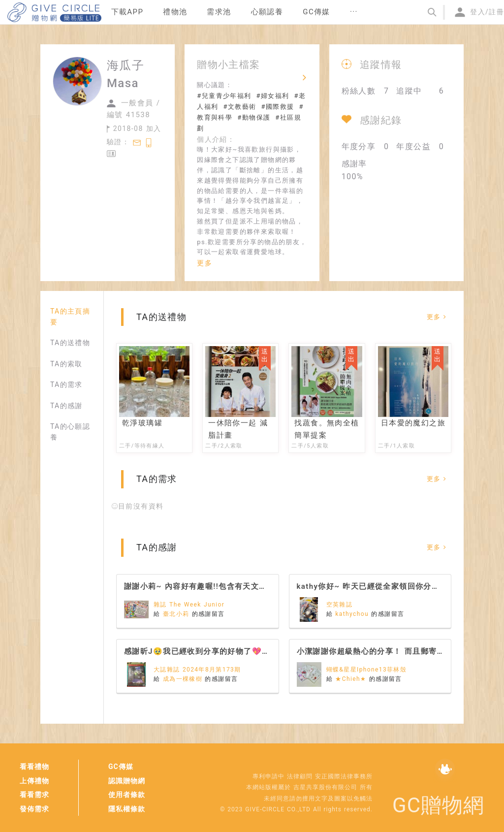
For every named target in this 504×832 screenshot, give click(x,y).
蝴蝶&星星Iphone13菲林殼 (367, 670)
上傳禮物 (34, 781)
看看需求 (34, 795)
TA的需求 (66, 384)
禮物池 (175, 12)
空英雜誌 (340, 605)
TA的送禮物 (70, 343)
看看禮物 (34, 767)
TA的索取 (66, 364)
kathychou (353, 614)
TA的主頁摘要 (70, 317)
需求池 (219, 12)
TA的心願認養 (70, 432)
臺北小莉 (177, 614)
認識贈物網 (127, 781)
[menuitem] (127, 12)
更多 (205, 263)
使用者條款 (127, 795)
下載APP (127, 12)
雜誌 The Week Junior (189, 605)
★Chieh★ (352, 679)
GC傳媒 (121, 767)
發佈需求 (34, 809)
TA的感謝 (66, 406)
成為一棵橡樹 (184, 679)
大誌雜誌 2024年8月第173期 (197, 670)
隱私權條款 (127, 809)
